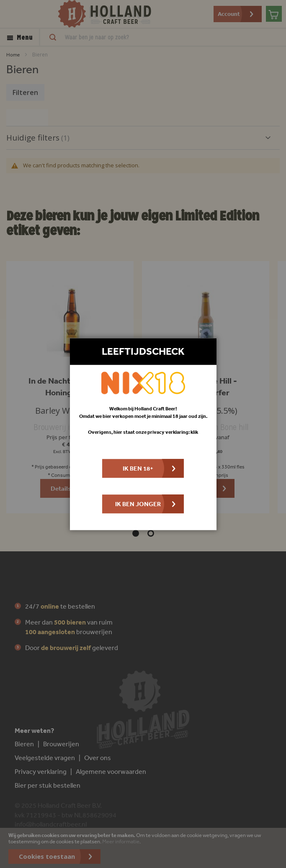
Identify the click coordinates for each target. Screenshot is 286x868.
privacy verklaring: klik (173, 432)
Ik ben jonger (138, 504)
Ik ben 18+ (138, 468)
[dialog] (143, 434)
